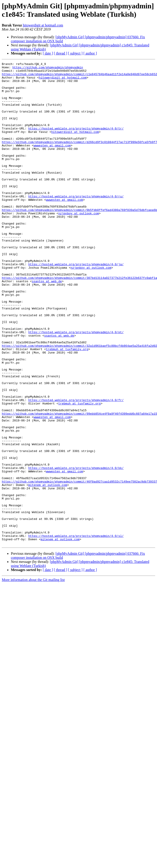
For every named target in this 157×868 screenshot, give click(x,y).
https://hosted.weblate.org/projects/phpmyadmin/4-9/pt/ (76, 386)
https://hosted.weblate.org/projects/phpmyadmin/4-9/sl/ (76, 631)
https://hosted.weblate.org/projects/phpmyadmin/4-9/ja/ (76, 305)
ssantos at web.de (47, 325)
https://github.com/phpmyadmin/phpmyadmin (48, 69)
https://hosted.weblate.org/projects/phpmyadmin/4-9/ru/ (76, 223)
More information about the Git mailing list (33, 676)
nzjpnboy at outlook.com (79, 244)
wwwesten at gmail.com (52, 162)
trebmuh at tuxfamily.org (67, 407)
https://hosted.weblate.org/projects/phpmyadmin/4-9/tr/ (76, 142)
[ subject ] (75, 53)
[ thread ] (61, 53)
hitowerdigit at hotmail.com (43, 25)
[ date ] (48, 53)
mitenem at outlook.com (48, 570)
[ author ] (90, 53)
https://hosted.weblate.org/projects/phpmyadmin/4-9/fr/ (76, 468)
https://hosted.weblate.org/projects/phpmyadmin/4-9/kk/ (76, 549)
